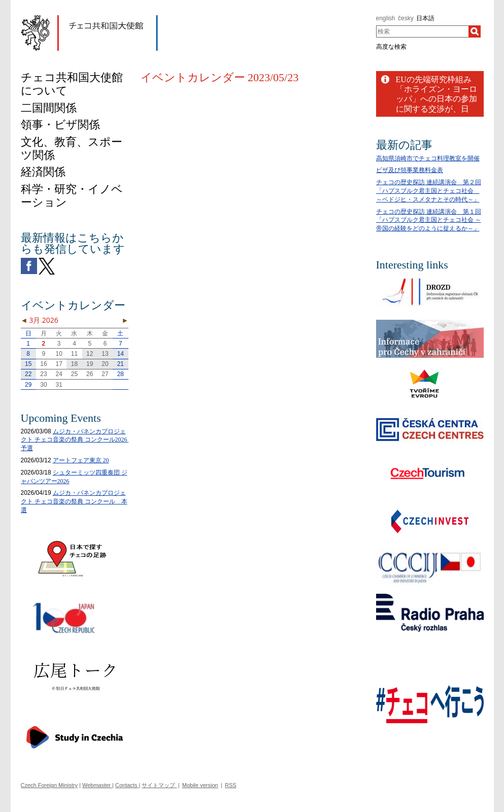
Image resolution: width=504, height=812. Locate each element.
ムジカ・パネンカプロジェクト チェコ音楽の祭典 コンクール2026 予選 (77, 440)
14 (121, 354)
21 (121, 364)
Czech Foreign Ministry (49, 785)
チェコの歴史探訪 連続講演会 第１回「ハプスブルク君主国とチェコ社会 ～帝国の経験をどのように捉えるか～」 (429, 220)
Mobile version (200, 785)
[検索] (475, 31)
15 (28, 364)
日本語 (425, 18)
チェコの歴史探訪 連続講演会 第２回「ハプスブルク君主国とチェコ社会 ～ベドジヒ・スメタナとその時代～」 (429, 191)
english (386, 18)
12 (90, 354)
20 (105, 364)
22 (28, 374)
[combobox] (423, 31)
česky (406, 18)
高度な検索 (391, 47)
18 (74, 364)
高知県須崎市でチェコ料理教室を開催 (428, 158)
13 (105, 354)
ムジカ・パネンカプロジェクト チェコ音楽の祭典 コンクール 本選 (74, 501)
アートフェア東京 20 (81, 460)
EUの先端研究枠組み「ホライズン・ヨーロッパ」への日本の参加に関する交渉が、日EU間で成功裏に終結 (436, 99)
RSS (231, 785)
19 (90, 364)
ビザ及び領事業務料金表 (410, 170)
